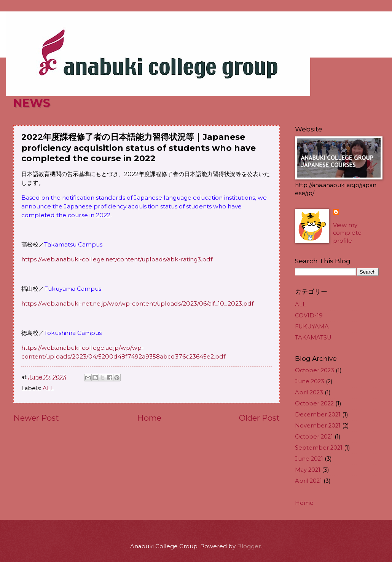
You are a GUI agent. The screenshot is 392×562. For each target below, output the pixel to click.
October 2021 (314, 437)
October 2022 (314, 403)
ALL (48, 388)
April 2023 (309, 392)
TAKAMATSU (313, 338)
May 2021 (308, 470)
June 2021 (309, 459)
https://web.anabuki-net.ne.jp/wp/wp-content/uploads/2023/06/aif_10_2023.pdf (137, 303)
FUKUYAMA (312, 327)
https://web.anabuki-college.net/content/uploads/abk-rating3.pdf (117, 259)
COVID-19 (309, 315)
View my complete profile (347, 233)
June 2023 (310, 381)
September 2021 (319, 448)
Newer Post (36, 418)
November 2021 (318, 426)
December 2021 (318, 415)
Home (149, 418)
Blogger (249, 546)
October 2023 (315, 370)
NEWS (32, 103)
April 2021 (308, 481)
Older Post (259, 418)
